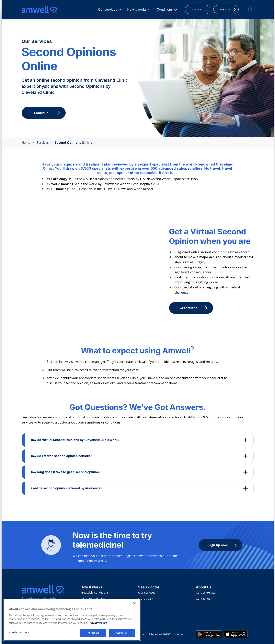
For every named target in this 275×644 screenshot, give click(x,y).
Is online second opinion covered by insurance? (66, 488)
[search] (250, 10)
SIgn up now (224, 545)
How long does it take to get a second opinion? (65, 472)
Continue (48, 113)
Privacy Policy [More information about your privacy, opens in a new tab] (98, 624)
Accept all (122, 634)
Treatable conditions (95, 592)
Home (28, 143)
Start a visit (146, 598)
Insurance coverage (94, 598)
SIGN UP (229, 9)
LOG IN (201, 9)
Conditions (165, 9)
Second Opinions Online (74, 143)
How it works (137, 9)
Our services (108, 9)
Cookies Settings (19, 634)
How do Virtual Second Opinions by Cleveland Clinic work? (75, 440)
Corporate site (206, 592)
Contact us (203, 598)
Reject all (93, 634)
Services (45, 143)
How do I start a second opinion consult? (61, 456)
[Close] (134, 604)
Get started (195, 308)
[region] (72, 621)
